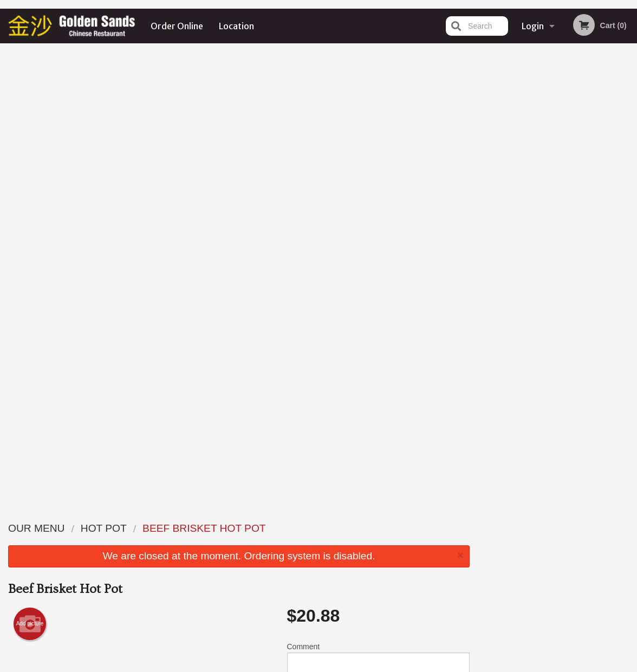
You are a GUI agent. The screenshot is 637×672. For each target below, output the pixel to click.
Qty (315, 252)
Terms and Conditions (405, 541)
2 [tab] (534, 237)
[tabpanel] (558, 154)
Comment (379, 208)
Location (236, 26)
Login (533, 26)
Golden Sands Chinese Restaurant (137, 514)
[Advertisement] (239, 453)
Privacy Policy (393, 554)
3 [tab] (550, 237)
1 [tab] (517, 237)
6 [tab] (599, 237)
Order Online (177, 26)
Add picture (30, 171)
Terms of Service (337, 665)
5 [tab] (582, 237)
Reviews (385, 528)
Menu (290, 528)
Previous (486, 160)
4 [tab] (566, 237)
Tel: (495, 554)
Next (629, 160)
